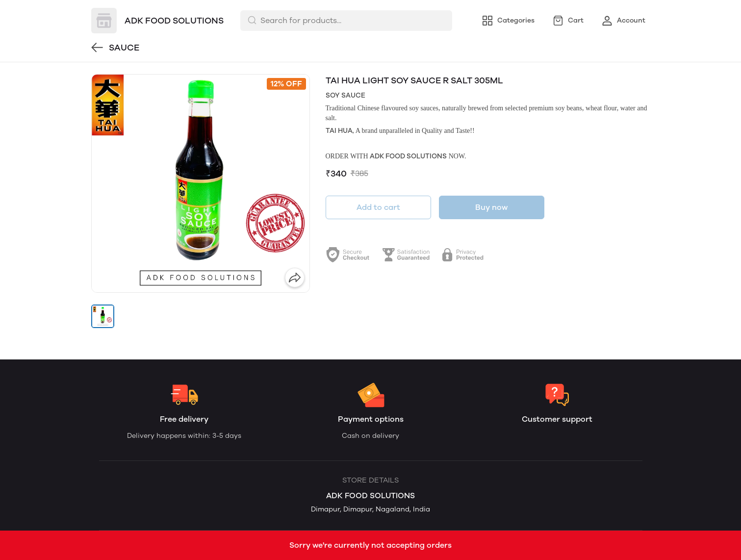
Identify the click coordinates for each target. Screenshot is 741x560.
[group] (201, 183)
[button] (103, 316)
